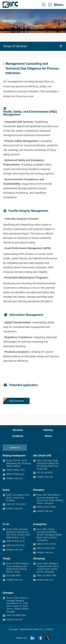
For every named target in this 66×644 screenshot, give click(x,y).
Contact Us (15, 448)
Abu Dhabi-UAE (42, 455)
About (48, 436)
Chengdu (8, 593)
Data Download (16, 401)
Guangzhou (40, 524)
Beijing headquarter (14, 455)
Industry (48, 430)
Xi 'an (6, 524)
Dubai (6, 490)
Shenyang (39, 558)
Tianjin (7, 558)
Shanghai (39, 490)
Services (18, 430)
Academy (18, 436)
